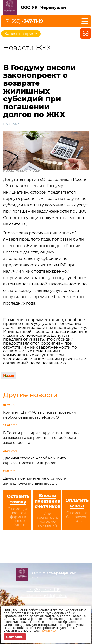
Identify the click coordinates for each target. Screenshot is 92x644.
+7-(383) (23, 21)
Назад (9, 376)
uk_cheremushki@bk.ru (44, 596)
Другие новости (30, 395)
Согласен (15, 637)
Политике (48, 631)
